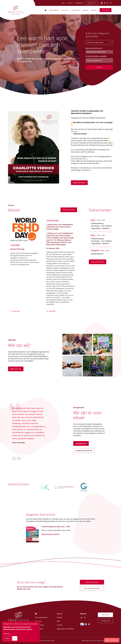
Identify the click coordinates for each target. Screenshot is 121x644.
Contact (70, 3)
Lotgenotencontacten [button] (84, 450)
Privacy (53, 641)
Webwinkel (79, 3)
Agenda (85, 10)
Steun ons (110, 638)
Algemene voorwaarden (65, 629)
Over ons (65, 10)
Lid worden (76, 10)
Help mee (106, 10)
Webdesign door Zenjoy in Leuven (91, 641)
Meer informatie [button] (79, 183)
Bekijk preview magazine (50, 535)
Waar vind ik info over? (94, 48)
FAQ (63, 3)
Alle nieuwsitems (69, 210)
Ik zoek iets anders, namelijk (96, 56)
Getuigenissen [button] (81, 443)
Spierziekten (54, 10)
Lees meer (15, 311)
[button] (14, 458)
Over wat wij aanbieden (92, 589)
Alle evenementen (98, 262)
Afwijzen (8, 638)
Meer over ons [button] (16, 368)
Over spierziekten (92, 582)
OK (15, 638)
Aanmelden (91, 3)
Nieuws (94, 10)
